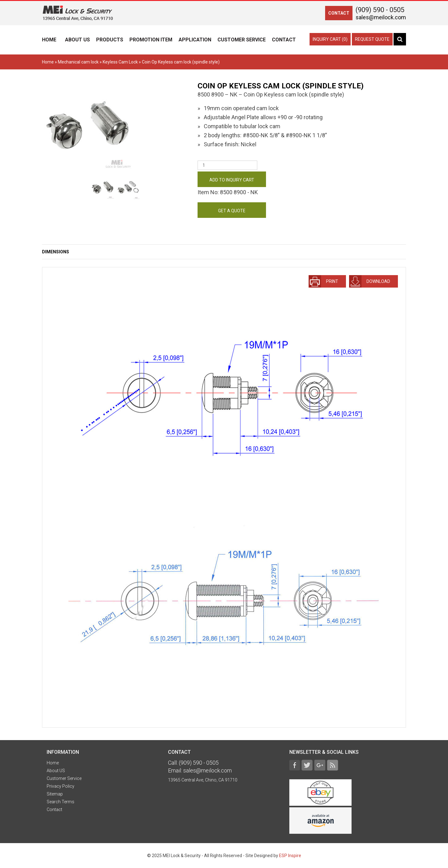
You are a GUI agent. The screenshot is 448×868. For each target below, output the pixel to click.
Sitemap (55, 794)
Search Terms (61, 802)
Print (323, 281)
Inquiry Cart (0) (330, 39)
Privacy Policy (61, 786)
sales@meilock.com (381, 17)
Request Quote (372, 39)
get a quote (232, 211)
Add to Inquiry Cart (232, 180)
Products (110, 40)
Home (49, 40)
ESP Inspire (290, 856)
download (370, 281)
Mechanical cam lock (78, 62)
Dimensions (56, 252)
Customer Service (242, 40)
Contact (284, 40)
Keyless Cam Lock (120, 62)
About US (77, 40)
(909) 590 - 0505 (380, 10)
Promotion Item (151, 40)
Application (195, 40)
